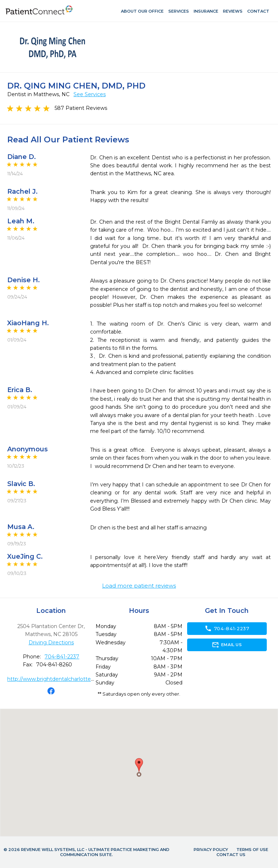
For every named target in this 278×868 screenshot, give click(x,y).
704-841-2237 (62, 657)
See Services (90, 94)
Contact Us (231, 855)
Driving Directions (51, 643)
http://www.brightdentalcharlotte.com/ (56, 679)
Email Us (227, 645)
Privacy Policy (211, 850)
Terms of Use (252, 850)
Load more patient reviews (139, 586)
